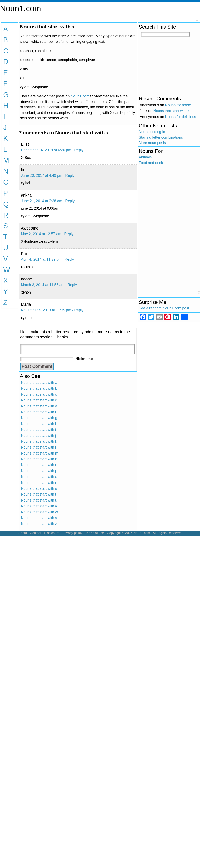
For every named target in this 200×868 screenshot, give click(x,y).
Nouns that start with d (39, 400)
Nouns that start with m (40, 453)
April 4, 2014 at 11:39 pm (41, 259)
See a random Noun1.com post (164, 308)
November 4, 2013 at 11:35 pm (46, 310)
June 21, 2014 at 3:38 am (42, 201)
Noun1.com (20, 8)
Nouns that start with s (39, 488)
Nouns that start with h (39, 424)
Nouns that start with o (39, 465)
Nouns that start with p (39, 471)
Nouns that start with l (38, 447)
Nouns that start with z (39, 524)
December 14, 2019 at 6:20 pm (46, 150)
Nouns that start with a (39, 383)
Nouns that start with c (39, 394)
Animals (145, 157)
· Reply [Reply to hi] (69, 175)
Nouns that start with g (39, 418)
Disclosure (52, 533)
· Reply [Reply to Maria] (78, 310)
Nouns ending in (152, 132)
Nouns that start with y (39, 518)
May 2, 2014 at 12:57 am (41, 234)
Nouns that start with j (38, 436)
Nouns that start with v (39, 506)
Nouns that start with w (39, 512)
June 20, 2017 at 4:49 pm (42, 175)
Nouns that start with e (39, 406)
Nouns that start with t (39, 494)
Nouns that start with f (39, 412)
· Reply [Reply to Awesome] (68, 234)
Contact (36, 533)
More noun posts (152, 143)
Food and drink (151, 163)
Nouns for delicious (181, 117)
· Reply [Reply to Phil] (68, 259)
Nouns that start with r (39, 483)
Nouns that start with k (39, 441)
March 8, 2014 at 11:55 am (43, 285)
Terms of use (95, 533)
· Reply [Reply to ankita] (69, 201)
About (23, 533)
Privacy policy (72, 533)
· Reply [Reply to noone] (71, 285)
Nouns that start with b (39, 388)
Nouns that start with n (39, 459)
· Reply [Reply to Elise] (78, 150)
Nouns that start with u (39, 500)
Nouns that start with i (38, 430)
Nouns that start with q (39, 477)
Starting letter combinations (161, 137)
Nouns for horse (178, 105)
